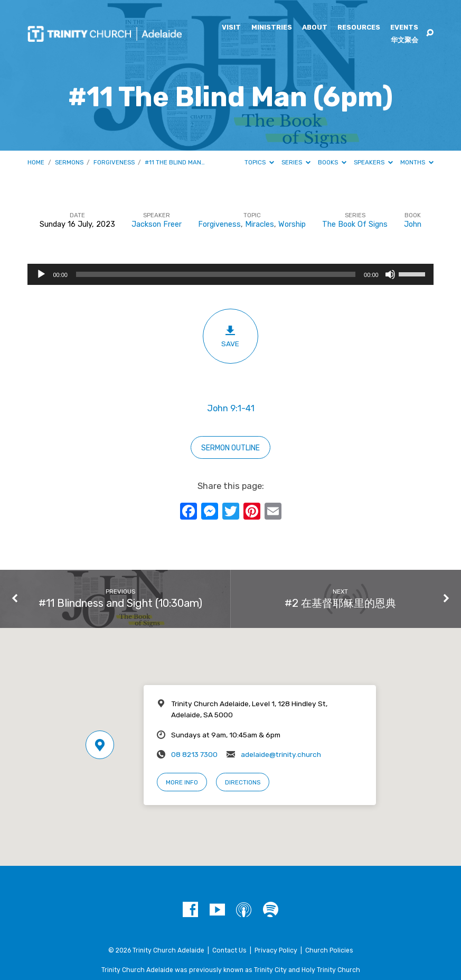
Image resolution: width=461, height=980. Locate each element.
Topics (259, 162)
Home (36, 162)
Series (296, 162)
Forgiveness (114, 162)
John (413, 224)
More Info (182, 782)
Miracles (260, 224)
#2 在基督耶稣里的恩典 (340, 603)
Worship (292, 224)
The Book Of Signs (355, 224)
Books (332, 162)
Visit (231, 28)
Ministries (272, 28)
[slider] (216, 274)
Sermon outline (230, 448)
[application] (230, 274)
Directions (243, 782)
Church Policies (329, 950)
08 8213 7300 (194, 754)
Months (417, 162)
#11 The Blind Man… (175, 162)
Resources (359, 28)
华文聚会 (404, 40)
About (315, 28)
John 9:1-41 (231, 408)
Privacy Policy (276, 950)
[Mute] (390, 274)
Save (230, 336)
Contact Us (229, 950)
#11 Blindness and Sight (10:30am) (120, 603)
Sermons (69, 162)
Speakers (373, 162)
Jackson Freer (157, 224)
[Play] (41, 274)
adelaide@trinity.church (281, 754)
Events (404, 28)
